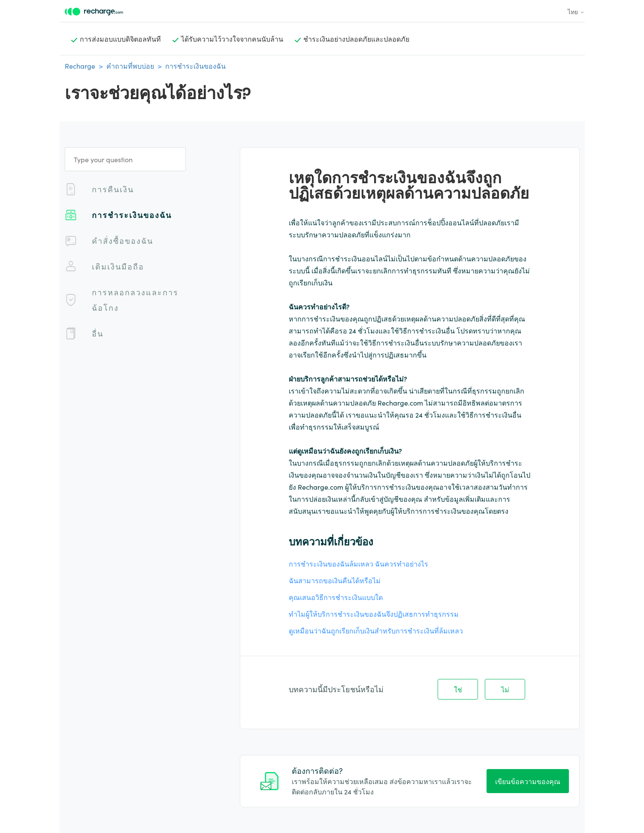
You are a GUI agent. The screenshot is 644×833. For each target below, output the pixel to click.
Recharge (80, 66)
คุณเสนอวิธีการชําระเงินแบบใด (336, 597)
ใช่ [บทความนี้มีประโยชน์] (458, 689)
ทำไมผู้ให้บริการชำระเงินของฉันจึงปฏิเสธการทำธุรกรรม (374, 614)
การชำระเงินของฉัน (195, 66)
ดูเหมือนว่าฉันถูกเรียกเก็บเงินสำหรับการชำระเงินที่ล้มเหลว (376, 630)
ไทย (576, 12)
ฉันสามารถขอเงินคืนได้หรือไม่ (335, 580)
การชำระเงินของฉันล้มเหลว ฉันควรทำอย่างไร (358, 563)
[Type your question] (125, 159)
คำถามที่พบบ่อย (130, 66)
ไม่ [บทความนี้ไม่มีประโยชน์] (505, 689)
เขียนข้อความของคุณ (528, 781)
